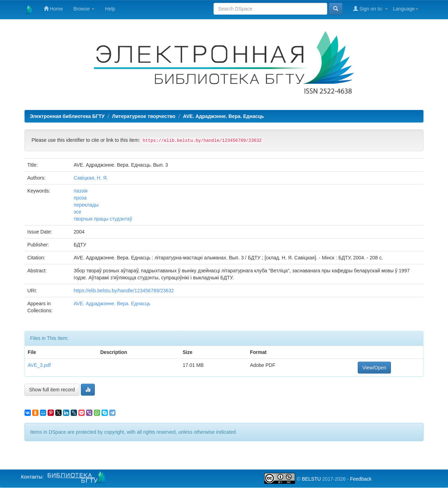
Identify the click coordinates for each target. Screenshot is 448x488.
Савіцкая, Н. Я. (91, 178)
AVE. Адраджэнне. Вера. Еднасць (223, 116)
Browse (84, 9)
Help (110, 9)
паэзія (80, 191)
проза (80, 198)
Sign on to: (370, 9)
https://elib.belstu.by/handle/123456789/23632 (124, 291)
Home (53, 9)
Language (406, 9)
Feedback (361, 479)
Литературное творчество (144, 116)
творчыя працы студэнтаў (103, 219)
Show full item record (52, 390)
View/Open (374, 368)
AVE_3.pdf (39, 365)
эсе (77, 212)
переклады (86, 205)
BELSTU (311, 479)
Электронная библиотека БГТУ (67, 116)
